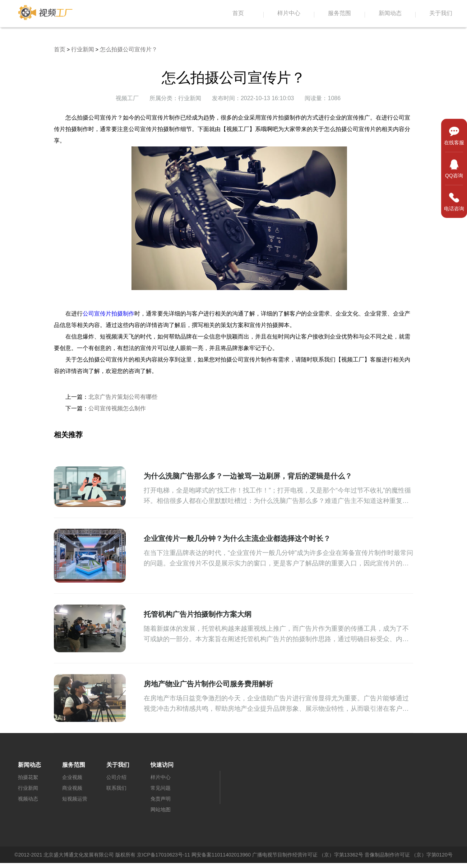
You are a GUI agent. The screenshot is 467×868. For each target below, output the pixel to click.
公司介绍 (116, 777)
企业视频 (72, 777)
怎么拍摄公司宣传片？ (129, 49)
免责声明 (161, 799)
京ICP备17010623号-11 (163, 855)
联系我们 (116, 788)
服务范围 (339, 13)
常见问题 (161, 788)
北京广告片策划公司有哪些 (123, 397)
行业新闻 (83, 49)
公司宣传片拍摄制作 (108, 314)
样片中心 (289, 13)
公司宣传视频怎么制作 (117, 408)
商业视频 (72, 788)
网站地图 (161, 809)
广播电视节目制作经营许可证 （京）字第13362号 (308, 855)
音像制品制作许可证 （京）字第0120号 (409, 855)
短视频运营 (75, 799)
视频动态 (28, 799)
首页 (238, 13)
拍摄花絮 (28, 777)
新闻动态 (390, 13)
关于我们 (441, 13)
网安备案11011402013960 (221, 855)
